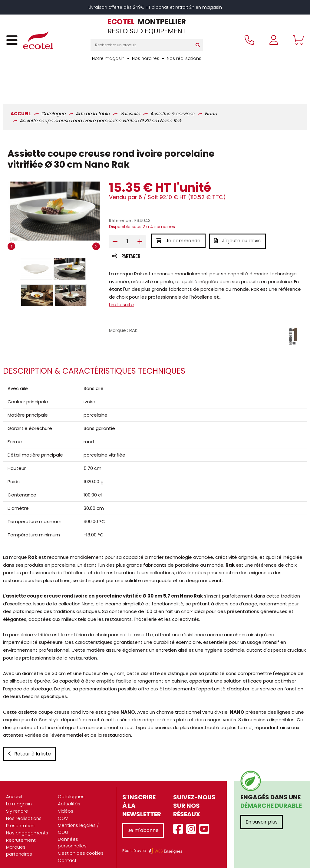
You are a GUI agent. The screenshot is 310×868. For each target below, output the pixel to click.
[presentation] (11, 217)
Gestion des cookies (81, 845)
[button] (36, 240)
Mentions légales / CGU (78, 821)
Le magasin (19, 796)
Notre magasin (108, 58)
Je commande (178, 211)
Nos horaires (146, 58)
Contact (67, 852)
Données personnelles (72, 834)
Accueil (14, 788)
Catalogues (71, 788)
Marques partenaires (19, 842)
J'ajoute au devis (239, 211)
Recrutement (21, 832)
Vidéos (66, 803)
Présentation (20, 817)
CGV (63, 810)
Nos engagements (27, 825)
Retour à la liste (30, 746)
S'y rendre (17, 803)
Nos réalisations (184, 58)
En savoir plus (262, 814)
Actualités (69, 796)
